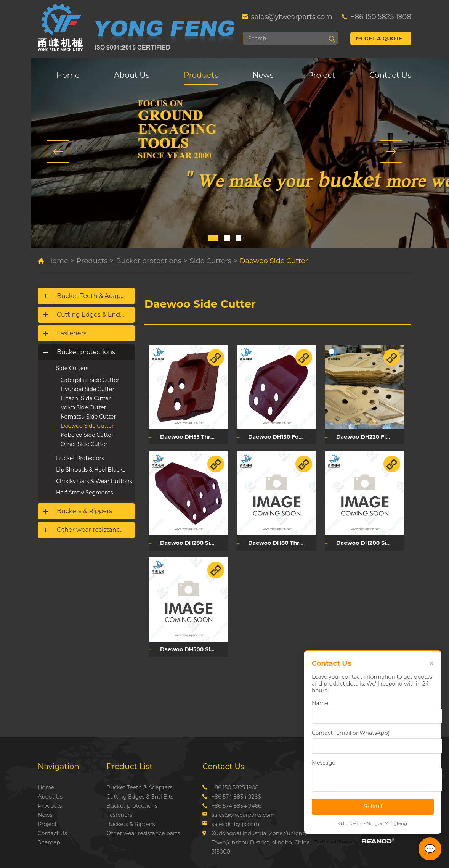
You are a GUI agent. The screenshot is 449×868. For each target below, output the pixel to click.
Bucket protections (149, 261)
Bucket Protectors (80, 458)
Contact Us (390, 75)
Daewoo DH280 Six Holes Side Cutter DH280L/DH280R (194, 543)
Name (320, 703)
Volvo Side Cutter (83, 407)
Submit (373, 806)
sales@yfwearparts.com (292, 17)
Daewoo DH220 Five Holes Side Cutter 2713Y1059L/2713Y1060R (370, 437)
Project (322, 75)
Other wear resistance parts (96, 530)
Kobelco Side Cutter (87, 435)
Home (68, 75)
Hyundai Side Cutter (87, 389)
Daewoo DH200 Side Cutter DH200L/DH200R (370, 543)
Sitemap (49, 842)
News (263, 75)
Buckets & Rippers (84, 511)
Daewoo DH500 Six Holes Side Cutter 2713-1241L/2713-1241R (194, 649)
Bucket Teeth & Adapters (95, 296)
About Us (132, 75)
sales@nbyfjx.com (235, 824)
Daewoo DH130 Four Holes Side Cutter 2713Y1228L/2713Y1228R (282, 437)
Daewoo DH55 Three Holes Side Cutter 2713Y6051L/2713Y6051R (194, 437)
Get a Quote (383, 39)
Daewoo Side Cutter (274, 261)
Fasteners (72, 333)
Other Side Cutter (84, 444)
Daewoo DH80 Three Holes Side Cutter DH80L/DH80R (282, 543)
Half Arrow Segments (84, 493)
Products (201, 75)
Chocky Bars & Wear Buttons (94, 481)
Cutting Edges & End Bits (95, 315)
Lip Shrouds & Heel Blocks (91, 470)
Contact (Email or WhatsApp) (351, 733)
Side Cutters (211, 261)
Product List (129, 767)
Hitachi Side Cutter (86, 398)
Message (324, 763)
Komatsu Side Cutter (88, 417)
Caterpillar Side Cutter (90, 380)
